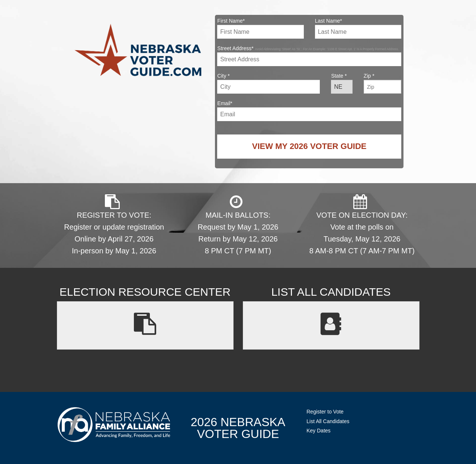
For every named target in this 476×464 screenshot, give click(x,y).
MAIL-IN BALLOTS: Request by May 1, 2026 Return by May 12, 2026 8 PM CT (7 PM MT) (238, 225)
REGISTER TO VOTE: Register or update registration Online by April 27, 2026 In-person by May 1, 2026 (114, 225)
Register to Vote (325, 412)
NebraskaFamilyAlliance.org (114, 424)
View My (309, 146)
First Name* (260, 28)
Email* (309, 111)
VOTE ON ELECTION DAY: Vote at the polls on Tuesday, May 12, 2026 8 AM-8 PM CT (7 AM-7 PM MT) (362, 225)
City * (268, 83)
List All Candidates (328, 421)
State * (342, 83)
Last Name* (358, 28)
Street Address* (309, 56)
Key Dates (319, 431)
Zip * (382, 83)
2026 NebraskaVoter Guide (238, 428)
